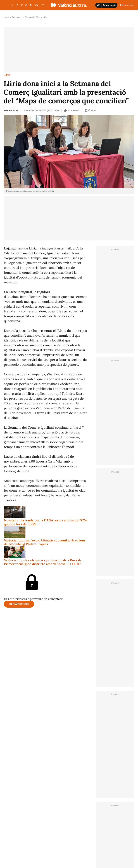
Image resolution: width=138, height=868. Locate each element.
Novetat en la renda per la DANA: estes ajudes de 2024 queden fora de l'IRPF (45, 522)
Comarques (17, 17)
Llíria (7, 75)
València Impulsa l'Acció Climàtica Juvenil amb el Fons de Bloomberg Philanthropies (45, 542)
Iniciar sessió (19, 604)
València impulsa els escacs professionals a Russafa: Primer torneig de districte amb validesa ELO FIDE (43, 562)
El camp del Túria (32, 17)
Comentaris (72, 110)
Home (7, 17)
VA (37, 5)
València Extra (11, 110)
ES (43, 5)
